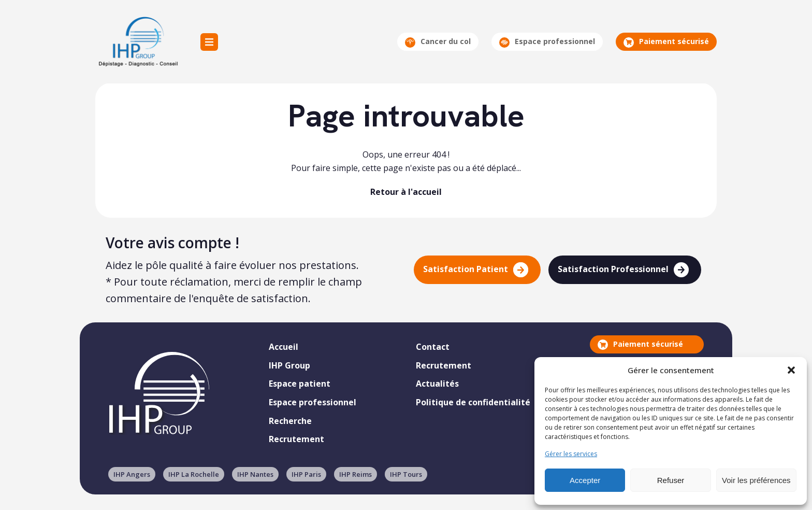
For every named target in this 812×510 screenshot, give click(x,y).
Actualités (437, 384)
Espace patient (300, 384)
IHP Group (137, 42)
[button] (791, 370)
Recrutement (296, 439)
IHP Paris (306, 474)
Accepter (585, 480)
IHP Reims (356, 474)
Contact (433, 347)
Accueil (284, 347)
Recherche (290, 421)
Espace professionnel (547, 42)
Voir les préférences (756, 480)
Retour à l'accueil (406, 192)
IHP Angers (132, 474)
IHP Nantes (255, 474)
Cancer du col (438, 42)
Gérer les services (571, 454)
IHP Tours (406, 474)
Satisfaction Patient (476, 270)
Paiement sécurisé (666, 42)
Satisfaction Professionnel (623, 270)
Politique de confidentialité (473, 402)
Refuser (671, 480)
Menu (209, 42)
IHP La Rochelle (194, 474)
